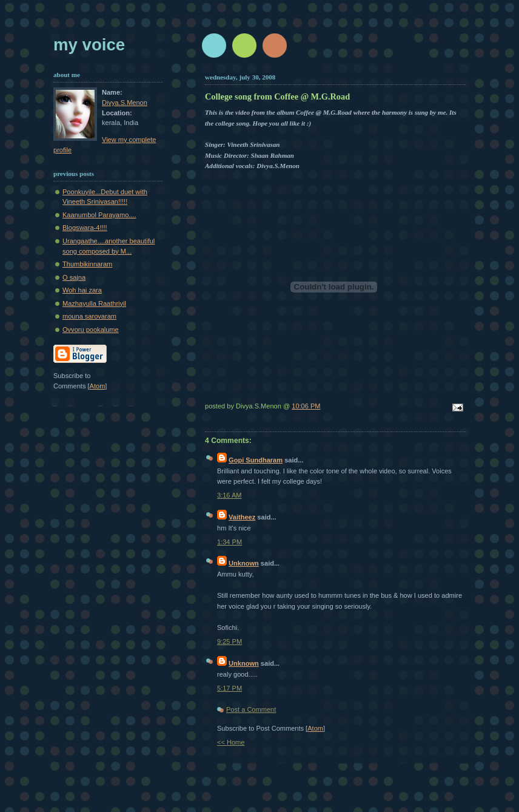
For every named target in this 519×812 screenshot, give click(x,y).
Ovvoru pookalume (91, 330)
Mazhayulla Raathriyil (94, 303)
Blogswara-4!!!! (85, 228)
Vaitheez (242, 517)
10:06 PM (306, 406)
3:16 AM (229, 495)
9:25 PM (229, 641)
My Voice (89, 45)
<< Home (231, 742)
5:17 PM (229, 688)
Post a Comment (251, 709)
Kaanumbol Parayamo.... (99, 215)
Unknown (244, 563)
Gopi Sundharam (256, 460)
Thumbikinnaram (87, 264)
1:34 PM (229, 542)
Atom (315, 728)
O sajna (74, 277)
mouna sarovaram (89, 316)
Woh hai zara (82, 290)
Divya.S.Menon (125, 103)
